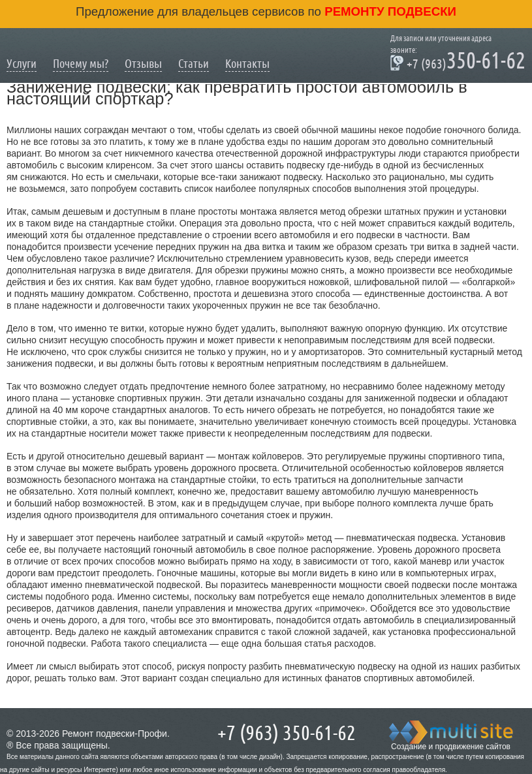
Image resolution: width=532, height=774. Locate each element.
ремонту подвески (389, 11)
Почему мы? (81, 64)
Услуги (22, 64)
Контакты (247, 64)
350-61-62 (458, 63)
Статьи (194, 64)
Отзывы (143, 64)
